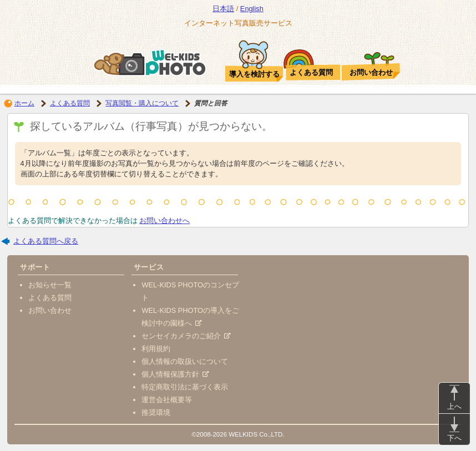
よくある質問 (70, 103)
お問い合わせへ (164, 221)
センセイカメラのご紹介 (186, 336)
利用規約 (156, 349)
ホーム (24, 103)
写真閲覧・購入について (142, 103)
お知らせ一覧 (50, 285)
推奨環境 (156, 412)
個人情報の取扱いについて (185, 361)
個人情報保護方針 (175, 374)
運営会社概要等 (167, 400)
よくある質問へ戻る (46, 241)
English (252, 9)
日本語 (223, 9)
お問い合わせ (50, 310)
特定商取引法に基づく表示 (185, 387)
